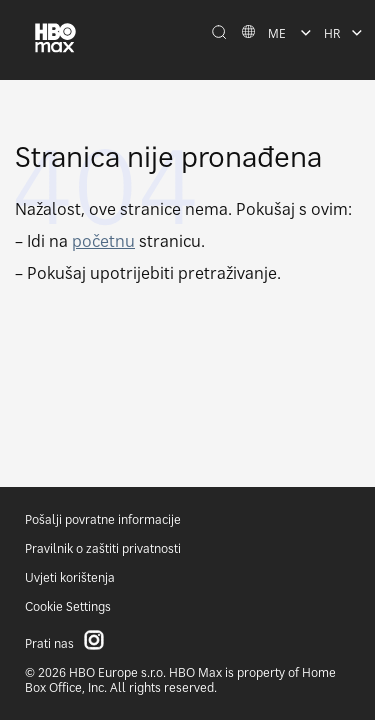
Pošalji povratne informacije (103, 519)
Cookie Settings (68, 606)
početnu (103, 241)
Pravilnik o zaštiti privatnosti (103, 548)
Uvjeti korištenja (70, 577)
